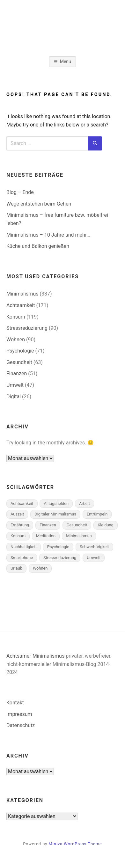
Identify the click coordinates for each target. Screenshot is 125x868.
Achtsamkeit (21, 305)
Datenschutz (21, 725)
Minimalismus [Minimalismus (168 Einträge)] (79, 536)
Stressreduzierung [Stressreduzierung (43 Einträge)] (60, 558)
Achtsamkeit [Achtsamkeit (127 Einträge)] (22, 503)
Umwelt (15, 385)
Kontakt (15, 703)
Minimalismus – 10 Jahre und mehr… (48, 235)
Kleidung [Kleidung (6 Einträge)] (106, 525)
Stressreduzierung (27, 328)
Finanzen (17, 373)
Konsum (16, 317)
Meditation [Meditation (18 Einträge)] (46, 536)
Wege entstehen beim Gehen (39, 204)
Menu (66, 61)
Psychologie (20, 351)
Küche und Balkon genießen (38, 246)
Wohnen (16, 340)
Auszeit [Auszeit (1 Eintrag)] (17, 514)
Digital (14, 397)
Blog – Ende (20, 192)
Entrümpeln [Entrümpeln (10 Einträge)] (97, 514)
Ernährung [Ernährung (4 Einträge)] (20, 525)
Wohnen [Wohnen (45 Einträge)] (40, 568)
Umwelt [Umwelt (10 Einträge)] (94, 558)
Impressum (19, 714)
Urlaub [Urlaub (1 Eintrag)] (16, 568)
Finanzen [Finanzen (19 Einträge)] (48, 525)
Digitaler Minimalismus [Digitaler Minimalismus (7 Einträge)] (55, 514)
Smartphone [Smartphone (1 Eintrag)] (22, 558)
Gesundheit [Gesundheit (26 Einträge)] (77, 525)
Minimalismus (22, 294)
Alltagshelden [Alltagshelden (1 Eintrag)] (56, 503)
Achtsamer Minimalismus (35, 656)
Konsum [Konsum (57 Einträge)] (18, 536)
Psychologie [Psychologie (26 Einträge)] (58, 547)
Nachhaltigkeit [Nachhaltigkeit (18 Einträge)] (24, 547)
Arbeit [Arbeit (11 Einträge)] (85, 503)
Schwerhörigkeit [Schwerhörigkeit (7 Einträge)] (94, 547)
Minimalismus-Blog (62, 31)
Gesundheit (19, 362)
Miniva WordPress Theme (75, 844)
